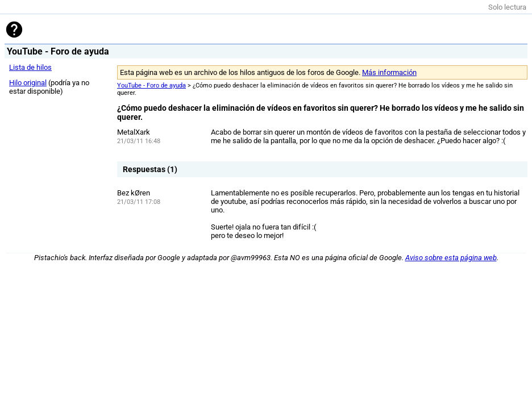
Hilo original (28, 83)
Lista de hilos (30, 67)
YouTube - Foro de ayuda (151, 85)
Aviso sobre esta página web (451, 258)
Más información (389, 72)
